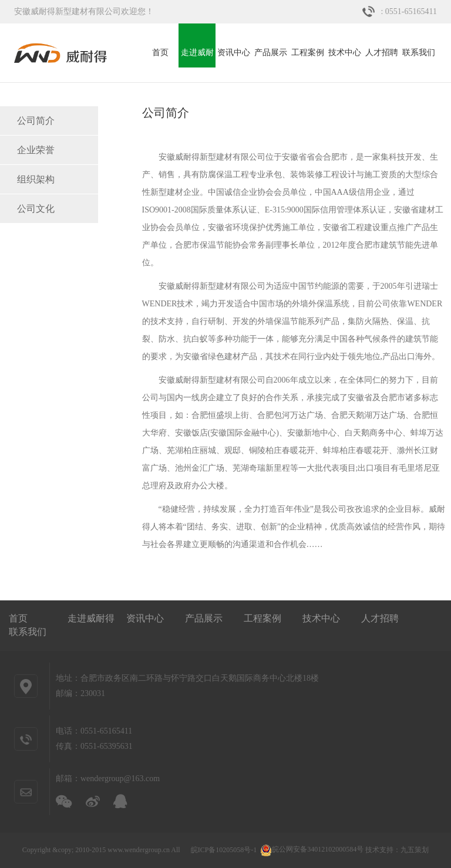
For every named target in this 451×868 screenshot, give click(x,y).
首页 (160, 53)
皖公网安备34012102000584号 (312, 849)
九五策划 (415, 849)
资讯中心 (234, 53)
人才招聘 (382, 53)
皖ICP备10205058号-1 (224, 849)
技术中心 (345, 53)
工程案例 (308, 53)
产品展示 (271, 53)
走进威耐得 (197, 58)
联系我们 (419, 53)
